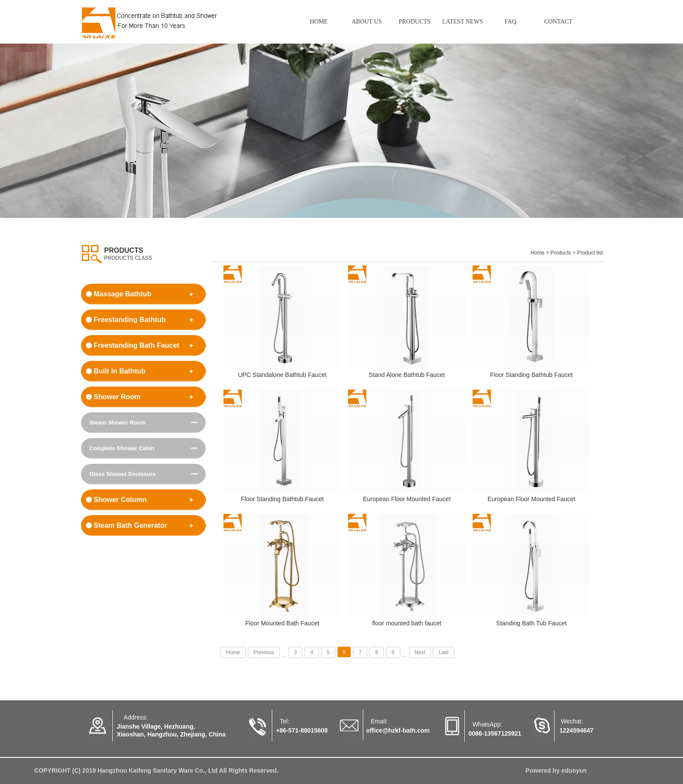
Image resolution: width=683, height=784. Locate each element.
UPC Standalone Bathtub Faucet (282, 375)
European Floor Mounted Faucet (407, 499)
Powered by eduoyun (556, 771)
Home (233, 652)
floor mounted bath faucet (407, 623)
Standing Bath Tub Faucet (531, 623)
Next (420, 652)
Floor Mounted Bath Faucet (282, 623)
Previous (264, 652)
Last (444, 652)
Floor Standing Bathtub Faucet (531, 375)
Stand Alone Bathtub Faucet (407, 375)
